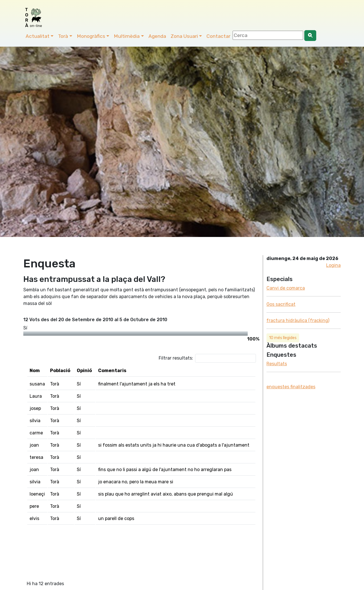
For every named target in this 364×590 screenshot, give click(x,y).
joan (34, 445)
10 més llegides (283, 338)
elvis (34, 518)
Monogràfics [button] (91, 36)
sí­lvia (35, 421)
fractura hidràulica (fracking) (298, 320)
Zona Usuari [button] (184, 36)
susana (37, 384)
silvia (35, 482)
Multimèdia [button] (127, 36)
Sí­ (25, 328)
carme (36, 433)
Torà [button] (63, 36)
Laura (36, 396)
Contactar (218, 36)
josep (35, 408)
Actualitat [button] (38, 36)
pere (34, 506)
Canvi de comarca (286, 288)
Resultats (277, 364)
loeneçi (37, 494)
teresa (36, 457)
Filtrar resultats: (207, 358)
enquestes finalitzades (291, 387)
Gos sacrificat (281, 304)
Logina (333, 265)
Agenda (157, 36)
